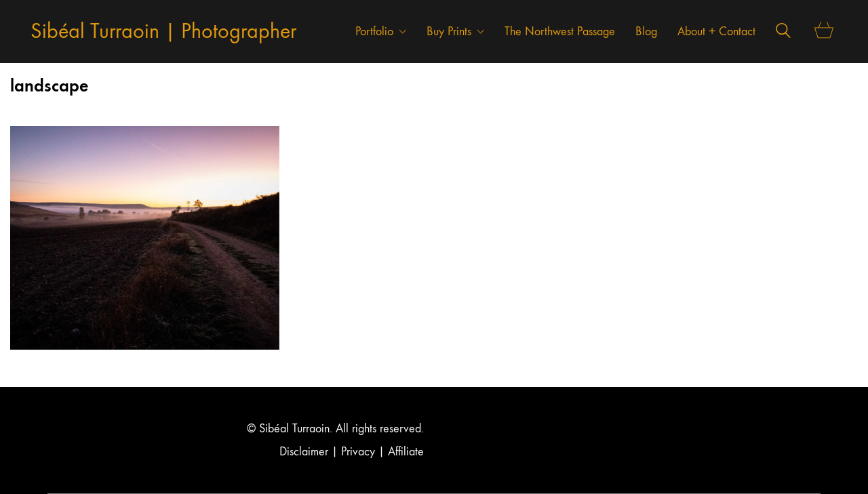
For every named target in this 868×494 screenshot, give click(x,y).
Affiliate (406, 452)
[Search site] (783, 33)
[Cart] (824, 32)
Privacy (358, 452)
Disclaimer (304, 452)
